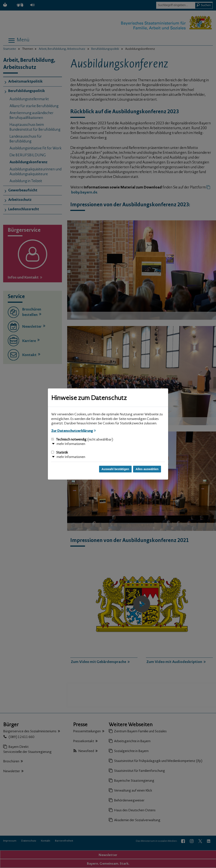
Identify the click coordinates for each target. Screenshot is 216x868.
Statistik (60, 453)
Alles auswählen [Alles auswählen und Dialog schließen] (147, 469)
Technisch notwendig (82, 440)
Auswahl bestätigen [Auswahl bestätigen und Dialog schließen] (115, 469)
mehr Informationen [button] (71, 444)
